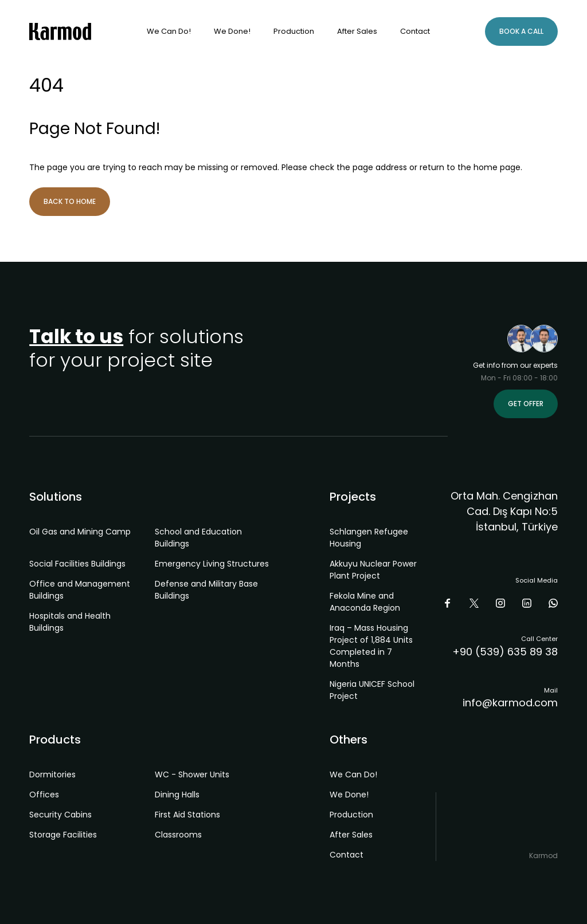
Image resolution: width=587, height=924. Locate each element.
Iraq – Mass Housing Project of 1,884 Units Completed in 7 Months (371, 646)
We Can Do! (169, 31)
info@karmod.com (510, 703)
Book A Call (521, 31)
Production (294, 31)
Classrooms (178, 835)
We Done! (232, 31)
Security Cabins (60, 815)
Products (55, 740)
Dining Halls (177, 795)
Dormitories (52, 774)
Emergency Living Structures (212, 564)
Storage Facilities (63, 835)
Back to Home (70, 201)
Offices (44, 795)
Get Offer (526, 404)
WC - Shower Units (192, 774)
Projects (353, 497)
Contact (415, 31)
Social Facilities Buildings (77, 564)
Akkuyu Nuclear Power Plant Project (373, 570)
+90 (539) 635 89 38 (505, 652)
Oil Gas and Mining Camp (80, 532)
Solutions (56, 497)
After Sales (357, 31)
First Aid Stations (187, 815)
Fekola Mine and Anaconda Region (365, 602)
